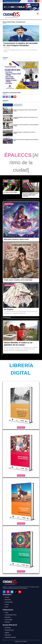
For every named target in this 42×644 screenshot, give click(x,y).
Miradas (25, 182)
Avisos (7, 612)
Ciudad (6, 182)
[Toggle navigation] (37, 14)
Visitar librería (21, 427)
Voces (7, 607)
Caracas (7, 597)
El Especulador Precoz (11, 615)
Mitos (6, 245)
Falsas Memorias (9, 630)
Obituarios (8, 622)
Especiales (8, 617)
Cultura (7, 604)
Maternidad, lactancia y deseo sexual (16, 239)
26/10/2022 (7, 48)
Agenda (7, 633)
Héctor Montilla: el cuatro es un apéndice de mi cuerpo (18, 344)
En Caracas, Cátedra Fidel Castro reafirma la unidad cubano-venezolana (31, 195)
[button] (21, 75)
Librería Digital (9, 620)
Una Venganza (9, 309)
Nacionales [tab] (18, 105)
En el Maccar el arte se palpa (10, 192)
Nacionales (8, 600)
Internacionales (9, 602)
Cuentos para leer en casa (10, 285)
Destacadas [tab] (8, 105)
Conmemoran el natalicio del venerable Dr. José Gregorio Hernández (21, 44)
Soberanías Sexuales (9, 204)
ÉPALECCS (18, 155)
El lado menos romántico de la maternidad (18, 280)
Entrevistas (7, 317)
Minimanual (8, 635)
